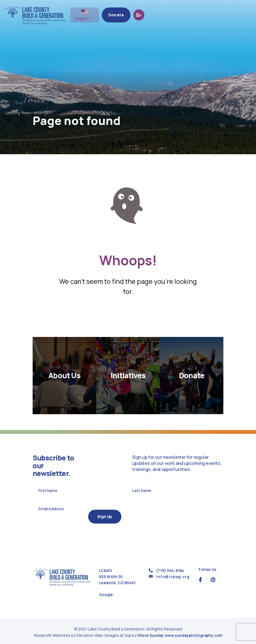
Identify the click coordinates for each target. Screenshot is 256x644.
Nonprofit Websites (53, 632)
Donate (220, 15)
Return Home (128, 316)
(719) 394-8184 (170, 567)
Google (106, 592)
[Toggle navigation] (243, 15)
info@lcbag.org (173, 573)
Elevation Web (90, 632)
